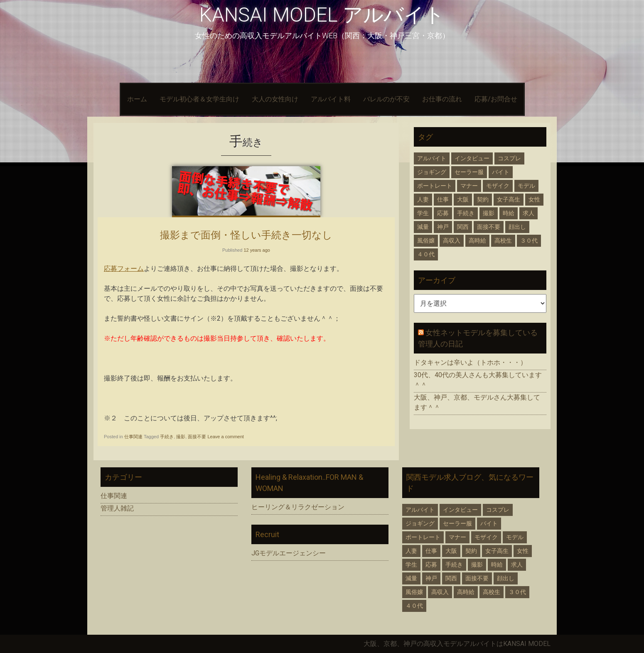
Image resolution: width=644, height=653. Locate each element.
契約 (483, 199)
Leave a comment (225, 437)
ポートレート (435, 186)
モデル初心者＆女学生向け (199, 99)
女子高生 (509, 199)
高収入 (452, 241)
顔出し (517, 227)
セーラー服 (469, 172)
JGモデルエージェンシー (289, 553)
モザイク (498, 186)
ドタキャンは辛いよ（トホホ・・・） (470, 362)
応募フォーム (124, 269)
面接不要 (197, 437)
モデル (526, 186)
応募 (443, 213)
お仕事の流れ (442, 99)
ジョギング (432, 172)
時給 (509, 213)
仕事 (443, 199)
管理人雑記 (117, 508)
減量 (423, 227)
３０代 (529, 241)
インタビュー (472, 158)
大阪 (463, 199)
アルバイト (432, 158)
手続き (167, 437)
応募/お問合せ (496, 99)
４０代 (426, 254)
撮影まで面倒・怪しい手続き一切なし (246, 235)
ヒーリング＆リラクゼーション (298, 507)
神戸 (443, 227)
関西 (463, 227)
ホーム (137, 99)
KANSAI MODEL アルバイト (322, 15)
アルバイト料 (331, 99)
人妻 (423, 199)
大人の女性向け (275, 99)
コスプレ (509, 158)
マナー (469, 186)
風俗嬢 (426, 241)
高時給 (477, 241)
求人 (528, 213)
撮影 (181, 437)
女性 (534, 199)
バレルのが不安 (386, 99)
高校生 (503, 241)
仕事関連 (133, 437)
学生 (423, 213)
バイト (501, 172)
